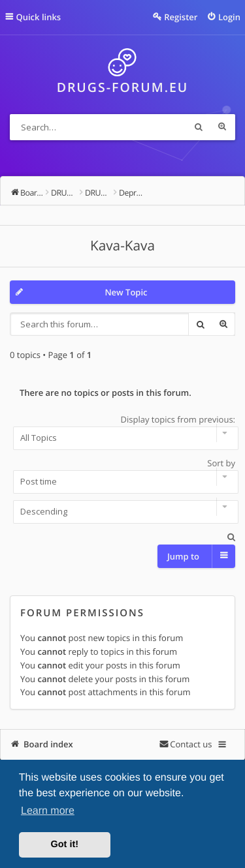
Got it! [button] (65, 845)
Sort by (122, 475)
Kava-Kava (122, 246)
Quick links (39, 17)
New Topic (126, 292)
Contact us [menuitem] (191, 744)
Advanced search (222, 127)
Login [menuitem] (229, 17)
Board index (48, 744)
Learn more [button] (48, 811)
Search (199, 127)
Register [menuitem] (181, 17)
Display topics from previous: (122, 432)
